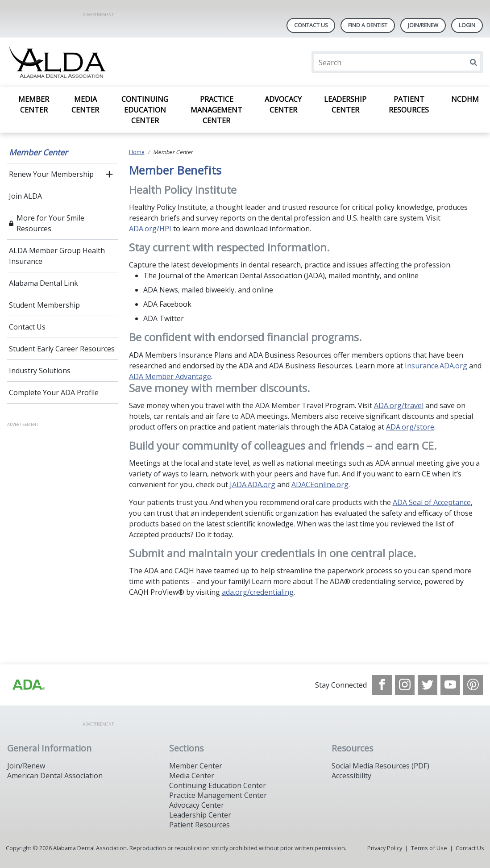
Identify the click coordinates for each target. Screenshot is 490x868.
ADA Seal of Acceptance (432, 502)
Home (137, 152)
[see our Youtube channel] (450, 685)
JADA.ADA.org (253, 484)
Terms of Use (429, 848)
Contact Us (311, 25)
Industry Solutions (40, 371)
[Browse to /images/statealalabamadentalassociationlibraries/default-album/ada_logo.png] (28, 685)
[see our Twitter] (428, 685)
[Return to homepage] (122, 62)
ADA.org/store (410, 427)
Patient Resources (409, 104)
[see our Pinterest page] (473, 685)
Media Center (85, 104)
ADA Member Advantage (170, 376)
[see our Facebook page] (382, 685)
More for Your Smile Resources (50, 223)
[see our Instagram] (405, 685)
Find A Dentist (368, 25)
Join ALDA (25, 196)
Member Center (34, 104)
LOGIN (467, 25)
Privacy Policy (385, 848)
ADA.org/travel (399, 405)
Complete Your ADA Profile (54, 392)
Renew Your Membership (51, 174)
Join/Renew (423, 25)
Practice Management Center (216, 110)
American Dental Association (55, 776)
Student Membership (44, 305)
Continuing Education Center (145, 110)
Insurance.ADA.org (435, 366)
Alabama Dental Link (44, 283)
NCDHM (465, 99)
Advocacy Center (283, 104)
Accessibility (351, 776)
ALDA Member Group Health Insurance (57, 256)
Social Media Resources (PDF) (380, 766)
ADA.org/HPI (150, 229)
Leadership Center (345, 104)
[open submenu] (109, 174)
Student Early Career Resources (62, 349)
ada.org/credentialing (258, 592)
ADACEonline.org (320, 484)
